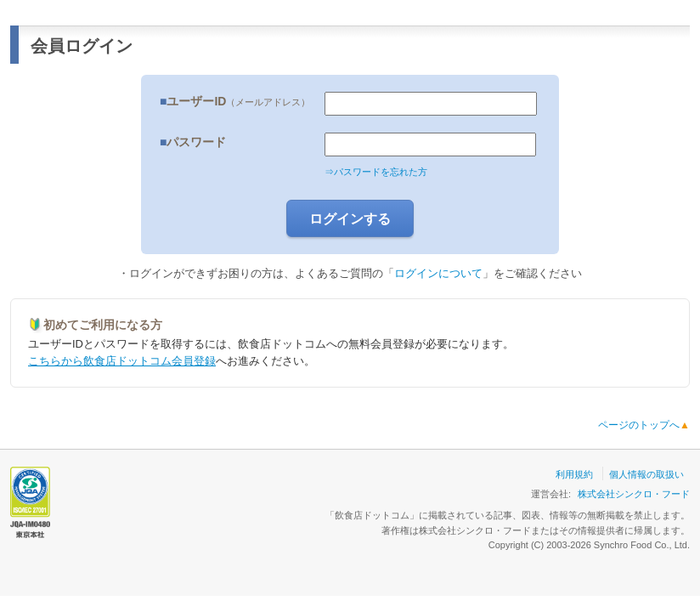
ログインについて (438, 273)
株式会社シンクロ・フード (634, 494)
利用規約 (574, 474)
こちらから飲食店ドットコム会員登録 (122, 361)
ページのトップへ (644, 425)
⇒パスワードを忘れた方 (376, 172)
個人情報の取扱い (646, 474)
